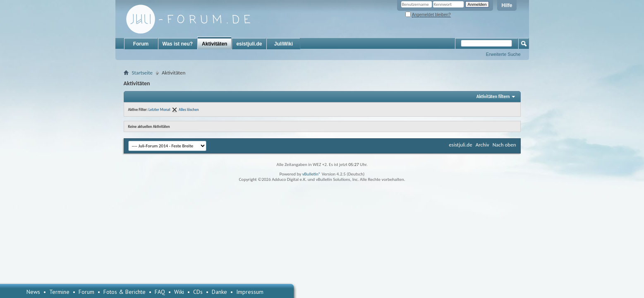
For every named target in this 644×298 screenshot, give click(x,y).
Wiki (179, 292)
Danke (219, 292)
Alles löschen (189, 109)
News (33, 292)
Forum (141, 44)
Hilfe (507, 5)
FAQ (160, 292)
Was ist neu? (178, 44)
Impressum (250, 292)
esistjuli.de (249, 44)
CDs (198, 292)
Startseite (142, 73)
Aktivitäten (214, 44)
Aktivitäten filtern (493, 97)
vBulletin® (312, 174)
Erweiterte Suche (503, 54)
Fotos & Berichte (124, 292)
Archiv (482, 145)
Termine (59, 292)
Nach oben (504, 145)
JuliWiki (284, 44)
